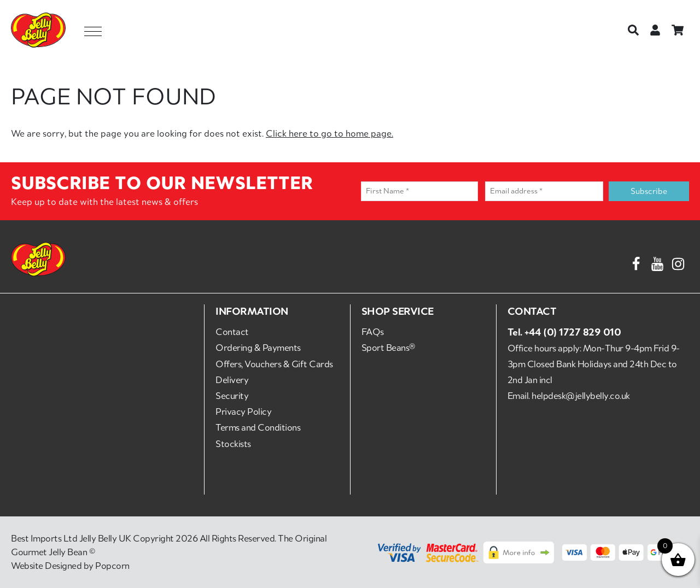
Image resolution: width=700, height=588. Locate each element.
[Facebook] (636, 262)
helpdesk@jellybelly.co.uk (581, 396)
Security (232, 396)
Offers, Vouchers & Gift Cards (274, 364)
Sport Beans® (388, 348)
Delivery (232, 380)
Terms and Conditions (258, 427)
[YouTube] (657, 262)
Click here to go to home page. (329, 133)
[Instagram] (678, 262)
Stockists (233, 444)
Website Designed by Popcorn (70, 566)
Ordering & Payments (258, 348)
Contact (232, 332)
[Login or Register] (655, 30)
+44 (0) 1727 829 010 (573, 332)
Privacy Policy (243, 411)
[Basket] (678, 30)
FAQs (373, 332)
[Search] (633, 30)
